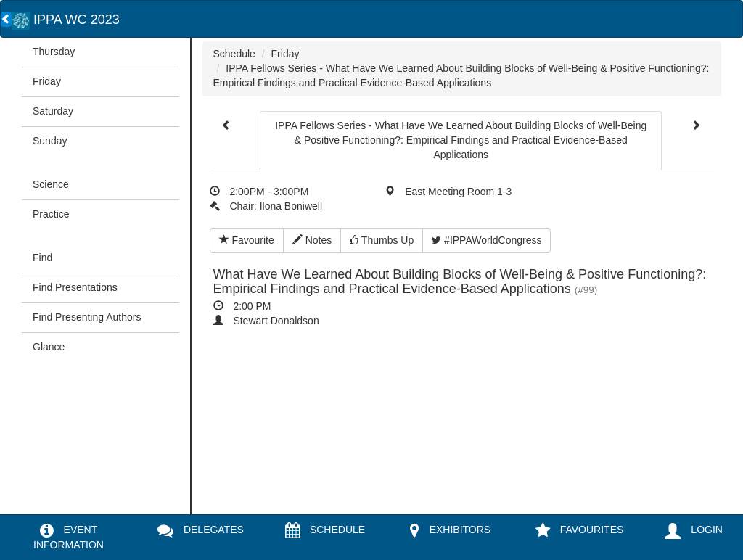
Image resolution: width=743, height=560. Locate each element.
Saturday (53, 111)
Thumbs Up (382, 240)
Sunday (50, 141)
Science (51, 184)
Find (42, 258)
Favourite (247, 240)
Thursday (54, 52)
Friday (47, 81)
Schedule (234, 54)
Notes (312, 240)
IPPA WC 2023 (66, 20)
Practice (51, 214)
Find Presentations (75, 287)
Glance (49, 347)
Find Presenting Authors (87, 317)
